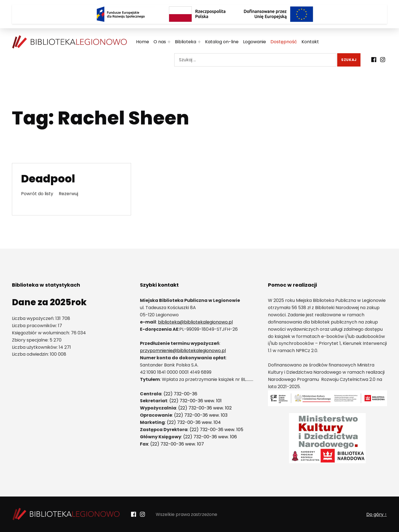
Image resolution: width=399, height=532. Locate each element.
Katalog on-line (222, 42)
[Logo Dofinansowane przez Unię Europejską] (278, 14)
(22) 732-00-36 (180, 394)
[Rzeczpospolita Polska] (199, 14)
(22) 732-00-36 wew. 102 (205, 408)
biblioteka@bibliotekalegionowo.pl (195, 322)
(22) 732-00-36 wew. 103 (201, 415)
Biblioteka (186, 42)
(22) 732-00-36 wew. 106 (210, 437)
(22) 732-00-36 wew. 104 (194, 422)
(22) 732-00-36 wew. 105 (216, 430)
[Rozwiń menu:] (169, 42)
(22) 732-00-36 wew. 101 (195, 401)
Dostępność (284, 42)
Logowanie (255, 42)
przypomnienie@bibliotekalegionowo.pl (183, 351)
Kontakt (310, 42)
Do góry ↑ (377, 514)
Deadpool (48, 179)
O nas (160, 42)
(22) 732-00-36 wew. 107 (177, 444)
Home (143, 42)
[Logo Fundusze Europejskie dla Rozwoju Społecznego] (121, 14)
